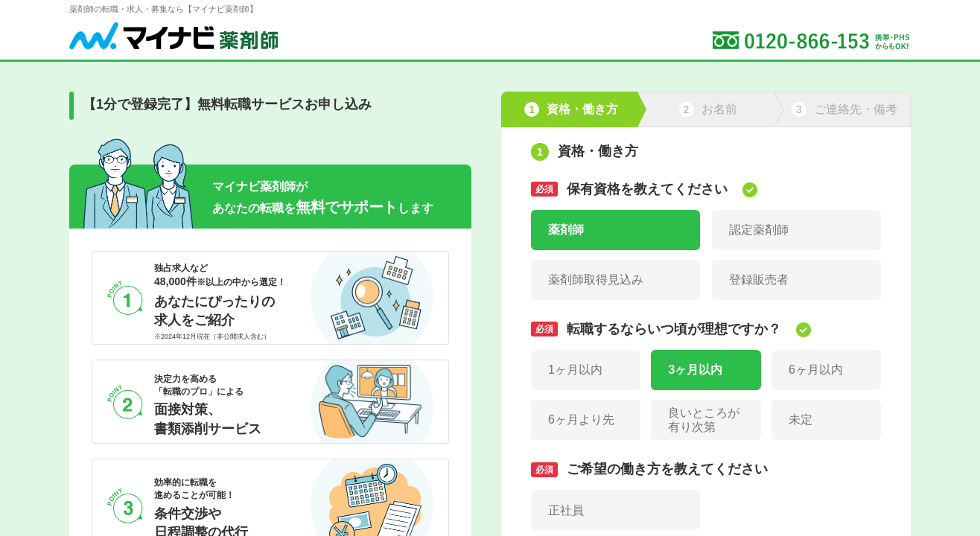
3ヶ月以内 (695, 370)
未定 (801, 419)
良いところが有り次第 (704, 420)
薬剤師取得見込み (596, 280)
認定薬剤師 (759, 230)
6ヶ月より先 (581, 419)
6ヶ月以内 (816, 370)
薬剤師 (566, 230)
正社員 (566, 510)
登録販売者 (759, 280)
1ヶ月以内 (575, 370)
